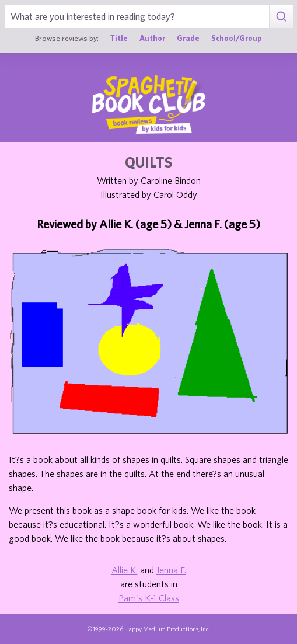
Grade (188, 38)
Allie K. (125, 570)
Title (119, 38)
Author (152, 38)
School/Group (237, 38)
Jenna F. (171, 570)
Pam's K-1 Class (149, 598)
